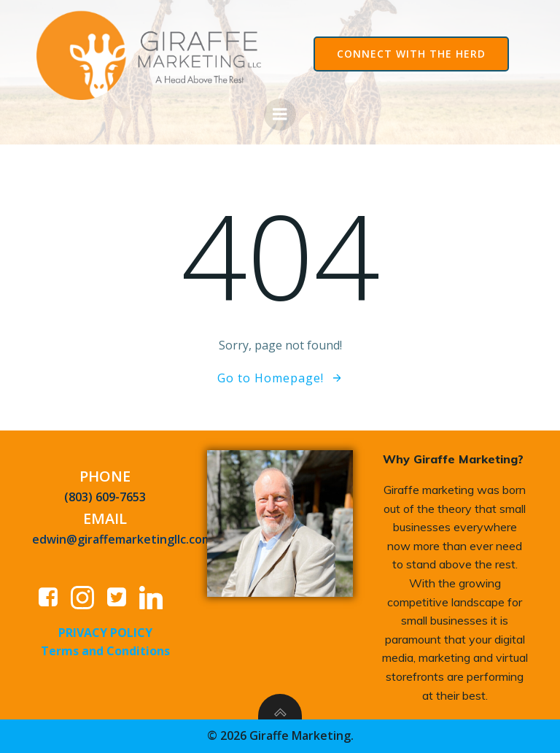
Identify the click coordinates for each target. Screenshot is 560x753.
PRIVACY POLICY (105, 633)
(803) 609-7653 (105, 497)
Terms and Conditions (105, 651)
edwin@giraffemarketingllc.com (122, 539)
